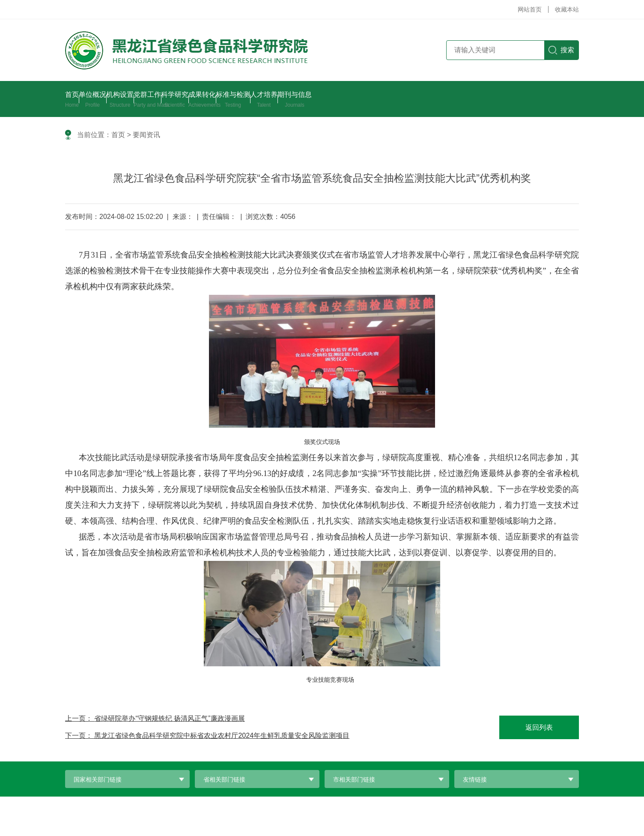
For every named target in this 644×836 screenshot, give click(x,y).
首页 (118, 135)
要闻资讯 (146, 135)
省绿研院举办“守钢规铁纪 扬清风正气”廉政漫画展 (169, 718)
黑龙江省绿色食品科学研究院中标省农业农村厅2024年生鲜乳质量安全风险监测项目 (222, 736)
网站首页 (530, 9)
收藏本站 (567, 9)
